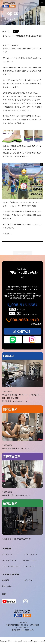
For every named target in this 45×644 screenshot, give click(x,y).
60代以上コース (30, 560)
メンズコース (7, 554)
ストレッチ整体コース (11, 566)
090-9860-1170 (25, 320)
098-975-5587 (24, 305)
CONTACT (24, 331)
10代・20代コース (9, 560)
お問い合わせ (7, 586)
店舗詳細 (5, 580)
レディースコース (30, 554)
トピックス (28, 580)
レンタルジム (29, 566)
